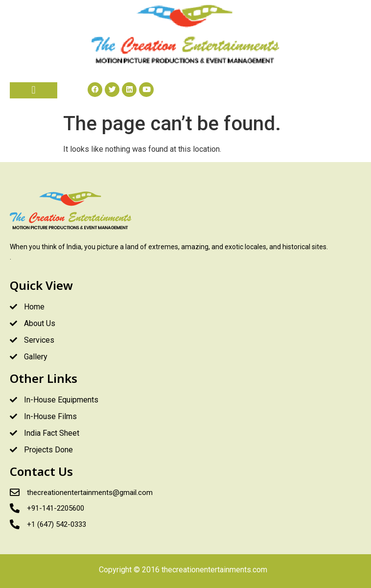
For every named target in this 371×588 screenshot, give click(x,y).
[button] (34, 90)
